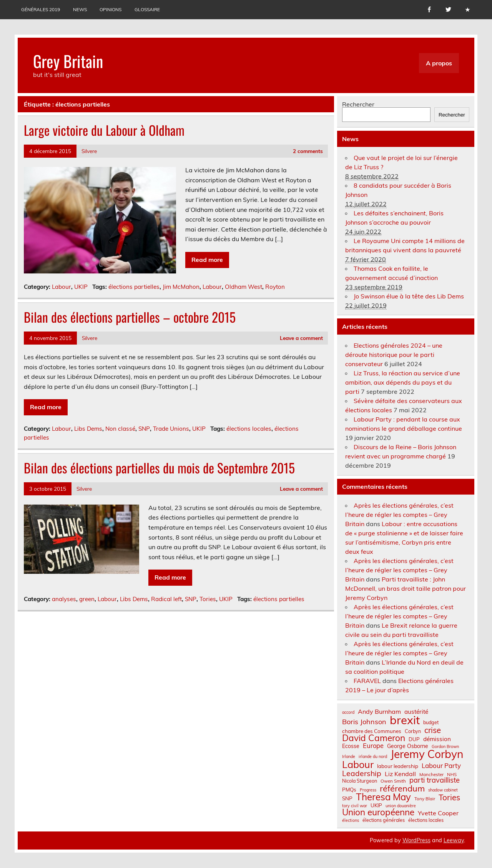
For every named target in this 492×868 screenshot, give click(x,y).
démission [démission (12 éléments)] (437, 739)
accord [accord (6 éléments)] (348, 712)
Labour (61, 287)
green (87, 599)
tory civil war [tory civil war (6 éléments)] (355, 806)
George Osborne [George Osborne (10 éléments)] (408, 746)
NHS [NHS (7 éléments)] (452, 775)
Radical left (166, 599)
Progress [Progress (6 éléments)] (368, 790)
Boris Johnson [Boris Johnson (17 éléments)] (364, 722)
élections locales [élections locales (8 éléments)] (426, 820)
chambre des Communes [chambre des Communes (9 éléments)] (372, 731)
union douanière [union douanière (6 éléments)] (401, 806)
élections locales (249, 429)
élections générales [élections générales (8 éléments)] (384, 820)
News (80, 9)
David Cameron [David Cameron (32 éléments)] (374, 738)
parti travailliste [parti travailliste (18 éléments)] (435, 780)
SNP (144, 429)
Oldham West (244, 287)
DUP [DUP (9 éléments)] (414, 739)
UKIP (81, 287)
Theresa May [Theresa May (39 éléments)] (383, 797)
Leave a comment (301, 338)
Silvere (89, 151)
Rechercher (358, 104)
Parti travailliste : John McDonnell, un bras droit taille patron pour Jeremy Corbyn (406, 588)
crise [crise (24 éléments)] (433, 730)
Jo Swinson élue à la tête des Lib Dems (409, 296)
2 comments (308, 151)
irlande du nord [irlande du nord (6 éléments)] (373, 757)
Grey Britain (68, 61)
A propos (439, 63)
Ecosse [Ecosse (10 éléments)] (351, 746)
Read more (207, 260)
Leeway (454, 840)
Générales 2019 (41, 9)
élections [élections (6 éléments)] (351, 821)
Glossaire (147, 9)
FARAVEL (367, 681)
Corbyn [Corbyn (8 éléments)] (413, 731)
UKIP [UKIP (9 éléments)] (376, 806)
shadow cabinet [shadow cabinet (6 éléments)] (443, 790)
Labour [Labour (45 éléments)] (358, 764)
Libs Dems (88, 429)
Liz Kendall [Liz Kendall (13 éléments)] (400, 774)
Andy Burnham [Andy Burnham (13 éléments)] (379, 711)
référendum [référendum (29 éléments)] (402, 788)
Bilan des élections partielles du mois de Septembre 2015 (159, 468)
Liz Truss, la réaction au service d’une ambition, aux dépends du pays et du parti (403, 382)
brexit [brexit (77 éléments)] (405, 720)
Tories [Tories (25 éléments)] (449, 797)
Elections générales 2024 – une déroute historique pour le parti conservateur (394, 355)
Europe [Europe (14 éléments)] (373, 746)
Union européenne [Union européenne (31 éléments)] (378, 812)
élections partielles (134, 287)
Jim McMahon (181, 287)
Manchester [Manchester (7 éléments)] (431, 775)
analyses (64, 599)
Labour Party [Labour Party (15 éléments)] (441, 766)
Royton (275, 287)
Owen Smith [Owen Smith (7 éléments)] (393, 781)
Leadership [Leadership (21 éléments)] (362, 773)
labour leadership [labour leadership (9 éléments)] (398, 766)
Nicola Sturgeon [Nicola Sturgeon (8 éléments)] (360, 781)
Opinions (111, 9)
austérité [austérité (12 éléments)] (416, 712)
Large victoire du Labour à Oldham (104, 130)
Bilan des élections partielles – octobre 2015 (130, 317)
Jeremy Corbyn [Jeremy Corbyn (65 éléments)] (427, 754)
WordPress (416, 840)
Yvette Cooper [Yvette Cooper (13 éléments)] (438, 813)
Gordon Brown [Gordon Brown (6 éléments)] (445, 747)
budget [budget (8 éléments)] (431, 722)
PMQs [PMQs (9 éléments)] (349, 790)
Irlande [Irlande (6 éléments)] (349, 757)
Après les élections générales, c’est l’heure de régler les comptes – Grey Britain (399, 515)
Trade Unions (171, 429)
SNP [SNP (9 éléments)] (347, 799)
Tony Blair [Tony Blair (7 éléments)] (425, 799)
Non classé (120, 429)
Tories (208, 599)
